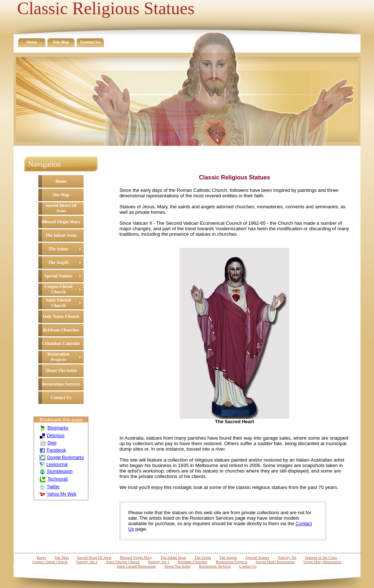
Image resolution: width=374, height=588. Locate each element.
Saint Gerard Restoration (136, 566)
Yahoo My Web (58, 494)
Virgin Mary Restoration (322, 562)
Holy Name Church (61, 316)
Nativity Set (287, 557)
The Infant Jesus (61, 235)
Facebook (53, 450)
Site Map (61, 42)
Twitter (49, 487)
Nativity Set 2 (87, 562)
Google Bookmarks (62, 458)
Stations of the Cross (321, 557)
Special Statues (58, 276)
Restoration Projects (58, 357)
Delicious (52, 436)
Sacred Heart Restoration (275, 562)
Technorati (54, 479)
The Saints (58, 249)
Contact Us (90, 42)
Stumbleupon (56, 471)
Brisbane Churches (61, 330)
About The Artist (61, 371)
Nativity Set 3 (159, 562)
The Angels (58, 262)
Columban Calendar (61, 344)
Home (32, 42)
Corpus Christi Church (58, 289)
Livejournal (54, 464)
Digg (48, 443)
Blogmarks (54, 428)
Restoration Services (61, 384)
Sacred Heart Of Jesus (61, 208)
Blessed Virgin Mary (61, 222)
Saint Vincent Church (58, 303)
